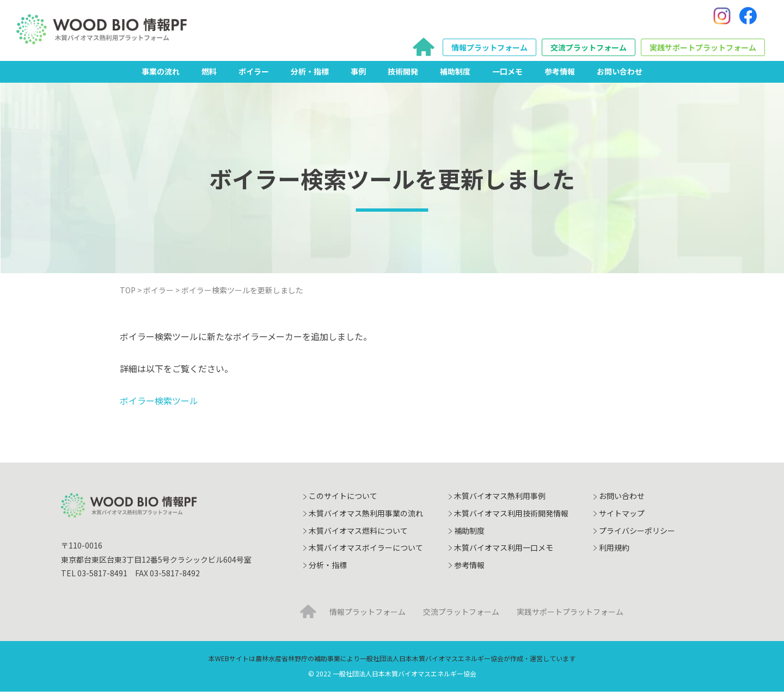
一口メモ (507, 76)
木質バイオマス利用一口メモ (504, 552)
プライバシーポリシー (637, 535)
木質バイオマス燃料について (358, 535)
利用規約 (614, 552)
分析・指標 (310, 76)
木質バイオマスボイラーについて (366, 552)
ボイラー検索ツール (159, 405)
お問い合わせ (620, 76)
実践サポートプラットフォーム (703, 50)
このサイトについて (343, 500)
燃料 (209, 76)
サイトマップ (622, 518)
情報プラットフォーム (489, 50)
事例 (358, 76)
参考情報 (560, 76)
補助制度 (455, 76)
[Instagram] (722, 18)
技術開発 (403, 76)
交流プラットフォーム (589, 50)
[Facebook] (748, 18)
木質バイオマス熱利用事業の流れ (366, 518)
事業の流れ (161, 76)
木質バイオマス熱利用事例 (500, 500)
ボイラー (254, 76)
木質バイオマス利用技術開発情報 (511, 518)
